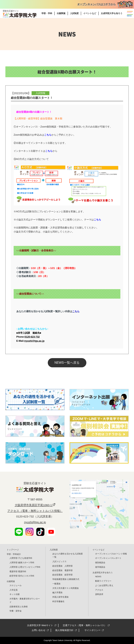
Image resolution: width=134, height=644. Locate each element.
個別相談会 (100, 563)
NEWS (98, 576)
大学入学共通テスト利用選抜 (66, 588)
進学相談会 (100, 567)
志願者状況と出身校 (19, 607)
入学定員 (13, 590)
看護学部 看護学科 (18, 571)
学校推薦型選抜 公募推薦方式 (66, 579)
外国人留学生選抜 (60, 597)
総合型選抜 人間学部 (62, 566)
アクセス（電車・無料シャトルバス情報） (35, 511)
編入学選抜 (57, 592)
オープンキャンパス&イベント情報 (111, 554)
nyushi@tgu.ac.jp (35, 522)
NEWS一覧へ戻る (67, 363)
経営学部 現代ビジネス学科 (22, 576)
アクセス (99, 590)
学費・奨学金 (16, 611)
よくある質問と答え (104, 585)
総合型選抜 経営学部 (62, 575)
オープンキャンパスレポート (108, 558)
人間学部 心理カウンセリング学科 (25, 567)
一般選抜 (56, 584)
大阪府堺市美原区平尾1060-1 (34, 505)
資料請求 (99, 594)
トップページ (13, 550)
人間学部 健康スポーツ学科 (22, 563)
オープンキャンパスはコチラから (97, 4)
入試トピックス (59, 561)
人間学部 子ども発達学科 (21, 558)
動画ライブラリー (103, 581)
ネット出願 (15, 594)
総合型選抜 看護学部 (62, 570)
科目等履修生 (58, 601)
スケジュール (16, 585)
